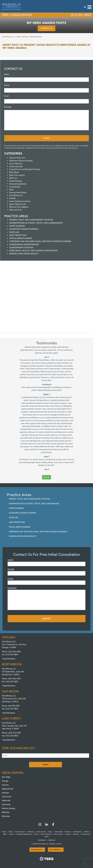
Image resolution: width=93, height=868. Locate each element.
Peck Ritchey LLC (16, 195)
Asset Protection (18, 235)
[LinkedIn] (47, 824)
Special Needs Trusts (18, 204)
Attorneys (31, 830)
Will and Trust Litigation (19, 207)
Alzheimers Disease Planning (21, 160)
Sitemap (76, 833)
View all (46, 477)
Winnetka (6, 815)
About (11, 830)
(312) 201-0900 (80, 15)
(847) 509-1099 (14, 677)
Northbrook (42, 839)
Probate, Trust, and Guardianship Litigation (31, 219)
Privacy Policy (58, 833)
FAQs (50, 830)
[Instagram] (40, 824)
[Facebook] (53, 824)
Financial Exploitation (18, 183)
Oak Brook (6, 803)
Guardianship (15, 186)
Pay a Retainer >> (56, 848)
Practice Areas (20, 830)
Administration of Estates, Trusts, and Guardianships (36, 223)
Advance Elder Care (17, 157)
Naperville (6, 799)
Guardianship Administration (24, 244)
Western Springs (9, 807)
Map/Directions (9, 657)
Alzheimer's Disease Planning (24, 229)
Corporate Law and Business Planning (25, 169)
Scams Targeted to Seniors (20, 201)
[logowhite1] (11, 6)
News (11, 189)
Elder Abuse (14, 172)
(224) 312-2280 (14, 731)
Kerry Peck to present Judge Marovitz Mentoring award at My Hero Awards (46, 47)
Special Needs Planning (21, 238)
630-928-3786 (14, 704)
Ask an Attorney (16, 163)
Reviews (68, 830)
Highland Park (8, 788)
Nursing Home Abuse (18, 192)
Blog (5, 833)
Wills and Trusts (16, 209)
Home (4, 830)
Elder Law (13, 178)
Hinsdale (5, 791)
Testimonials (59, 830)
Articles (86, 830)
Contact (68, 833)
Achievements (41, 830)
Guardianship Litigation (21, 247)
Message (9, 107)
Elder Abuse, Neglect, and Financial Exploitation (33, 250)
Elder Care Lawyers (17, 175)
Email (7, 96)
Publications (77, 830)
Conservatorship (16, 166)
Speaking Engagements (24, 833)
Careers (11, 833)
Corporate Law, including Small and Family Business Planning (40, 241)
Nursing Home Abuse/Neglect (24, 253)
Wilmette (6, 811)
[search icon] (85, 7)
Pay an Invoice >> (37, 848)
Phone (8, 85)
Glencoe (5, 784)
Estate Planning (15, 181)
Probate (12, 198)
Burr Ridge (6, 776)
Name (8, 75)
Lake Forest (7, 795)
